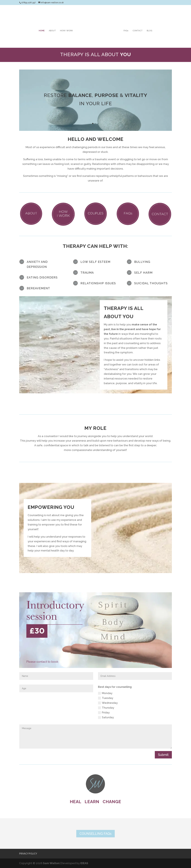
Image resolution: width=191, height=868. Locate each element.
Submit (163, 755)
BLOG (149, 31)
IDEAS (84, 863)
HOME (42, 31)
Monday (105, 693)
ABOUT (52, 31)
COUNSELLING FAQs (95, 834)
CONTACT (138, 31)
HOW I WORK (66, 31)
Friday (104, 713)
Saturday (106, 717)
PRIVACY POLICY (28, 854)
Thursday (106, 708)
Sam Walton (51, 863)
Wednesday (108, 703)
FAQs (126, 31)
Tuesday (106, 698)
